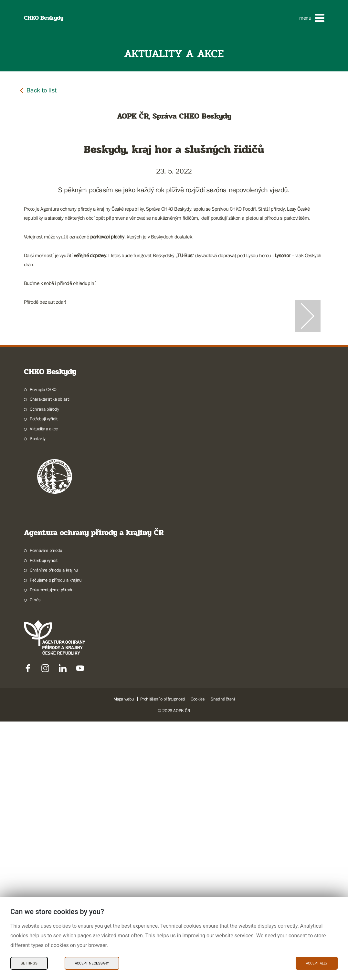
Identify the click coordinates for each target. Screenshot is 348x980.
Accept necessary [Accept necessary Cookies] (92, 963)
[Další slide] (308, 445)
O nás (35, 858)
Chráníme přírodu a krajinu (54, 828)
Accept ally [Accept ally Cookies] (317, 963)
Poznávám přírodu (46, 809)
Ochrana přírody (44, 668)
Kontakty (38, 697)
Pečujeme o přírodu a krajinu (56, 838)
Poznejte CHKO (43, 648)
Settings (29, 963)
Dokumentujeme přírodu (52, 848)
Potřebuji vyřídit (43, 677)
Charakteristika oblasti (50, 658)
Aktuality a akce (44, 687)
